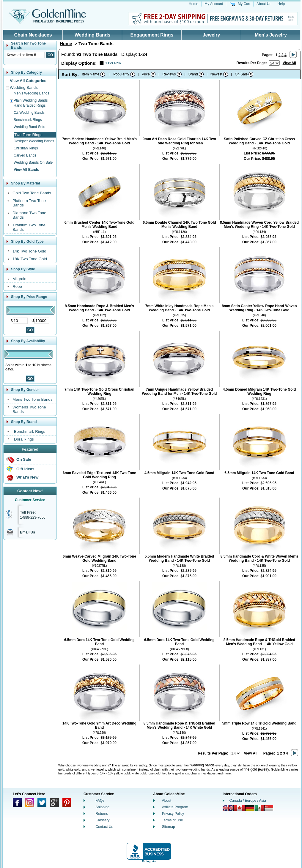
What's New (27, 477)
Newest (216, 74)
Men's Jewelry (271, 35)
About (167, 801)
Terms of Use (173, 820)
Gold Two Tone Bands (32, 193)
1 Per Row (113, 63)
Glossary (102, 820)
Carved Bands (25, 155)
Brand (193, 74)
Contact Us (104, 827)
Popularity (121, 74)
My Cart (244, 4)
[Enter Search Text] (25, 55)
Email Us (27, 532)
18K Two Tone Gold (30, 259)
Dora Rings (24, 439)
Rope (17, 287)
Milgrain (19, 279)
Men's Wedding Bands (31, 93)
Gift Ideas (25, 469)
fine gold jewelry (257, 769)
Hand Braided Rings (30, 105)
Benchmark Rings (28, 120)
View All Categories (28, 81)
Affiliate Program (175, 807)
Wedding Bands (93, 35)
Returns (102, 814)
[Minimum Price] (20, 321)
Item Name (91, 74)
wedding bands (203, 765)
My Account (214, 4)
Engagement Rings (152, 35)
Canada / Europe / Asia (248, 801)
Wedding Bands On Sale (33, 162)
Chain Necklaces (33, 35)
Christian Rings (26, 148)
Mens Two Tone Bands (32, 399)
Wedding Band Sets (29, 127)
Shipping (102, 807)
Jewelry (211, 35)
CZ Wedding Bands (29, 113)
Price (146, 74)
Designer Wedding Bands (34, 141)
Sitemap (169, 827)
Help (281, 4)
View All (289, 63)
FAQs (100, 801)
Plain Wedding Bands (31, 100)
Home (194, 4)
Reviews (169, 74)
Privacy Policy (173, 814)
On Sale (24, 459)
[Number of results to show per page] (274, 63)
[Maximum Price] (42, 321)
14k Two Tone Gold (29, 251)
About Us (264, 4)
